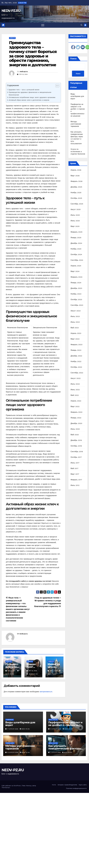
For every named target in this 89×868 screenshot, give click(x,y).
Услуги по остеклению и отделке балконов (78, 152)
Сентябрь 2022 (77, 373)
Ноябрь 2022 (76, 361)
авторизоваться (46, 692)
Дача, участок (53, 720)
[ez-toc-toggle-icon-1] (56, 86)
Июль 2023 (75, 316)
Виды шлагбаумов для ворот (77, 96)
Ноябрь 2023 (76, 294)
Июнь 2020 (75, 429)
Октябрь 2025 (76, 198)
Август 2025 (76, 209)
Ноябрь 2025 (76, 193)
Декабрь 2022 (76, 356)
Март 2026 (75, 176)
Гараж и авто (10, 743)
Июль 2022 (75, 384)
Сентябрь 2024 (77, 260)
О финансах (10, 720)
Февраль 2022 (77, 412)
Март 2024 (75, 271)
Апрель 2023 (76, 333)
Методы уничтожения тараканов (76, 124)
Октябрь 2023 (76, 300)
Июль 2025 (75, 215)
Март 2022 (75, 406)
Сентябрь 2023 (77, 305)
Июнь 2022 (75, 390)
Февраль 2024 (77, 277)
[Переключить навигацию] (43, 25)
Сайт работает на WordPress (11, 786)
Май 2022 (75, 395)
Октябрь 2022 (76, 367)
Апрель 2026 (76, 170)
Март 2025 (75, 226)
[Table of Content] (57, 86)
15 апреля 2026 (56, 729)
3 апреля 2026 (56, 752)
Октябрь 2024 (76, 254)
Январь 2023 (76, 350)
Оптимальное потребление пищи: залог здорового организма (32, 97)
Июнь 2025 (75, 221)
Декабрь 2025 (76, 187)
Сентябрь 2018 (77, 452)
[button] (81, 25)
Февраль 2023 (77, 345)
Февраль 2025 (77, 232)
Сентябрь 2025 (77, 204)
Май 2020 (75, 435)
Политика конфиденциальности (76, 788)
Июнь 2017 (75, 463)
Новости (12, 38)
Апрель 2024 (76, 266)
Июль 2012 (75, 485)
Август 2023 (76, 311)
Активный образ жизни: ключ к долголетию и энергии (29, 100)
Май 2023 (75, 328)
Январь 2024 (76, 283)
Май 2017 (74, 468)
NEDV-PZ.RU (11, 11)
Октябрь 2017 (76, 457)
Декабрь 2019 (76, 440)
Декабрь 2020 (76, 423)
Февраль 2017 (76, 480)
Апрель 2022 (76, 401)
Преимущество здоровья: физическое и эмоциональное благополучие (30, 94)
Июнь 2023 (75, 322)
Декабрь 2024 (76, 243)
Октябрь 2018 (76, 446)
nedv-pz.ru (24, 71)
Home (54, 785)
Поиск (73, 59)
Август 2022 (76, 378)
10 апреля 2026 (13, 752)
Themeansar (6, 788)
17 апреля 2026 (13, 729)
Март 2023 (75, 339)
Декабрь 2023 (76, 288)
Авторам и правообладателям (67, 785)
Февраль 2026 (77, 181)
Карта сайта (83, 785)
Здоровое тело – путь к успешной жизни (24, 90)
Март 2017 (75, 474)
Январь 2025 (76, 238)
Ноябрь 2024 (76, 249)
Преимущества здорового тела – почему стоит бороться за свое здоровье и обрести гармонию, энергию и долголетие (33, 54)
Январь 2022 (76, 418)
